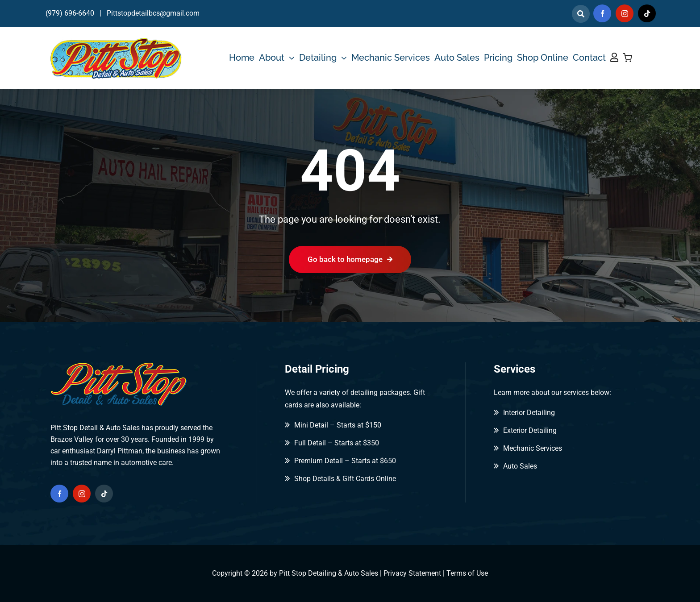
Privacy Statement (412, 573)
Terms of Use (467, 573)
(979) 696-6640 (70, 13)
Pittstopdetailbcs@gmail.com (153, 13)
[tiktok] (647, 13)
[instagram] (625, 13)
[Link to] (581, 14)
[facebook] (602, 13)
